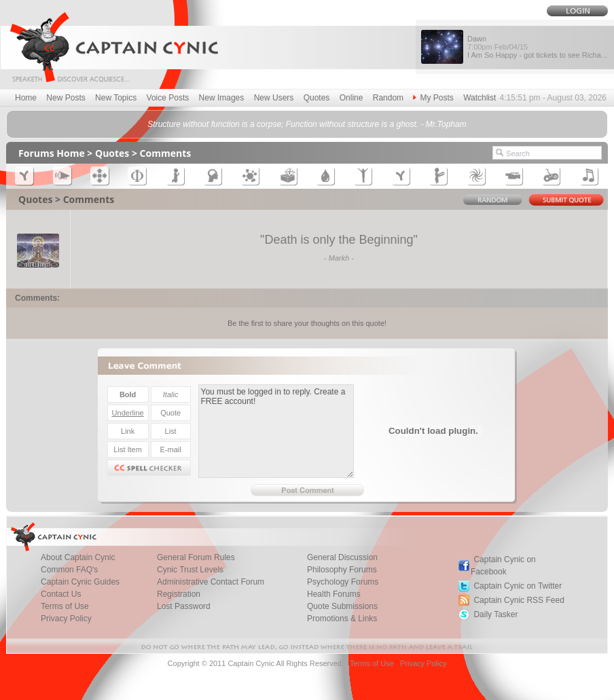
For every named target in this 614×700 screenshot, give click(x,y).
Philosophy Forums (342, 570)
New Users (274, 98)
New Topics (116, 98)
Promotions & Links (342, 619)
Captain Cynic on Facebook (503, 566)
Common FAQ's (69, 570)
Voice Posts (168, 98)
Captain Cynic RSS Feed (519, 600)
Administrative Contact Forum (211, 582)
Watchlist (480, 98)
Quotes (317, 98)
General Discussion (342, 557)
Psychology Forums (343, 582)
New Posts (66, 98)
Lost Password (184, 606)
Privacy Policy (66, 619)
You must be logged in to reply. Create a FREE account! (276, 431)
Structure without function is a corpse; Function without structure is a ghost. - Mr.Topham (307, 124)
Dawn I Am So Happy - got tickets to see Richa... (537, 47)
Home (26, 98)
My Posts (433, 98)
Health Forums (334, 594)
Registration (179, 594)
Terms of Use (65, 606)
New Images (222, 98)
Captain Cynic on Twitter (518, 586)
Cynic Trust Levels (190, 570)
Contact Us (61, 594)
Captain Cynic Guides (80, 582)
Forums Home (52, 153)
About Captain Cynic (78, 557)
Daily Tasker (495, 614)
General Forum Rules (196, 557)
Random (388, 98)
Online (351, 98)
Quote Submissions (342, 606)
